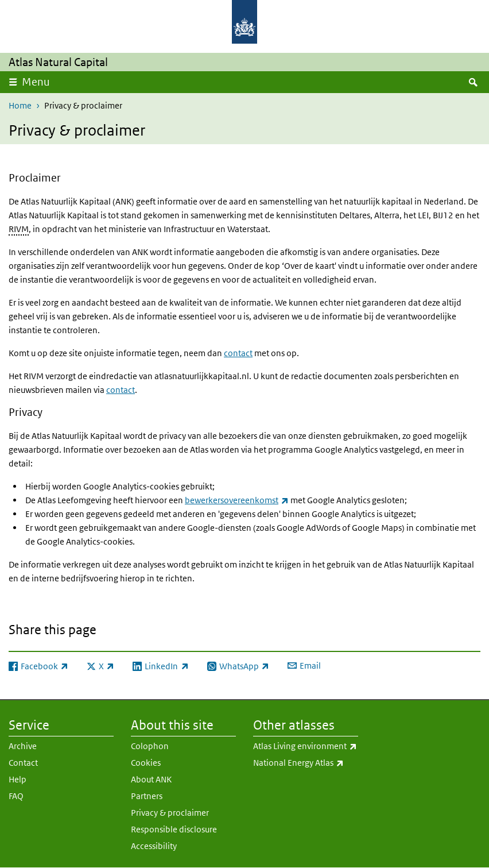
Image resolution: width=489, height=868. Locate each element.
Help (18, 779)
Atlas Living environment (306, 746)
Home (20, 105)
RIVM (19, 229)
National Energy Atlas (306, 763)
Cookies (146, 763)
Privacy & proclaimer (170, 813)
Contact (23, 763)
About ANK (151, 779)
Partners (147, 796)
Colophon (150, 746)
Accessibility (154, 846)
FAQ (16, 796)
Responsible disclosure (174, 829)
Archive (23, 746)
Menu (36, 82)
